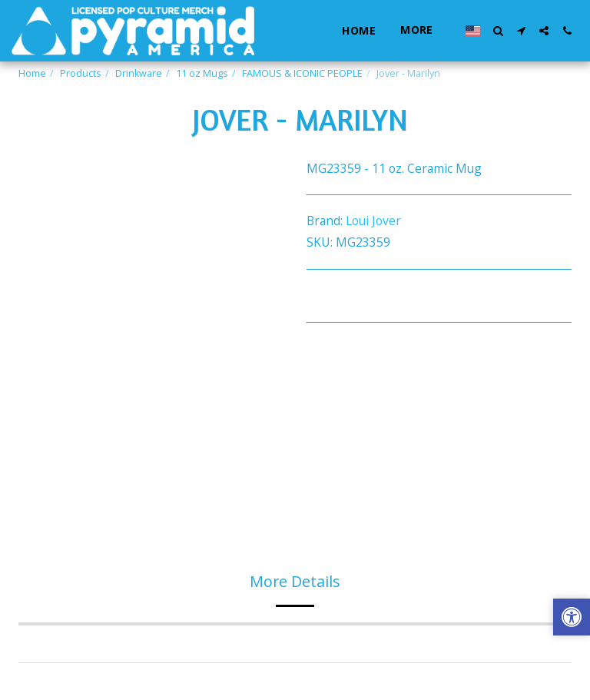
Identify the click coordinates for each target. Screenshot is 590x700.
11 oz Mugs (202, 73)
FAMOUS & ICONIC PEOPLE (302, 73)
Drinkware (139, 73)
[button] (498, 31)
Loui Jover (373, 221)
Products (81, 73)
